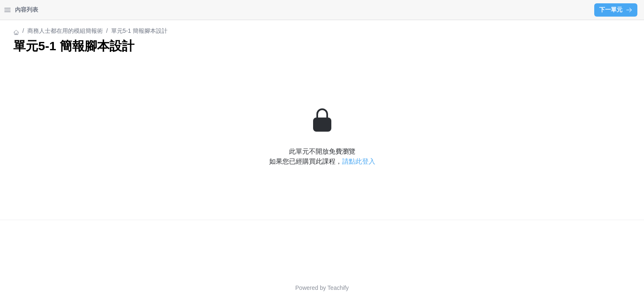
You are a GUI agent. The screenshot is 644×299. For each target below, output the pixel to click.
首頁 (17, 10)
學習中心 (51, 10)
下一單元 (616, 10)
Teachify (411, 288)
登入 (85, 10)
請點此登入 (431, 161)
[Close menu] (135, 10)
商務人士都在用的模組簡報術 (44, 31)
